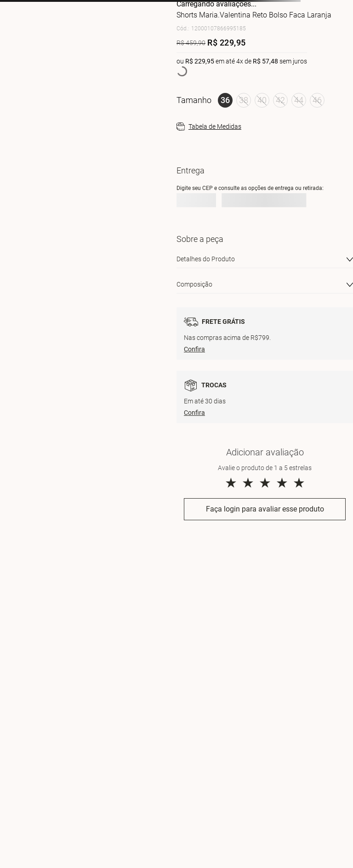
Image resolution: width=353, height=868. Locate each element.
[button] (225, 100)
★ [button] (231, 483)
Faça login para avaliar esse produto (265, 509)
